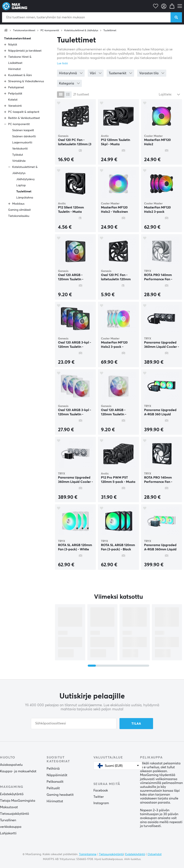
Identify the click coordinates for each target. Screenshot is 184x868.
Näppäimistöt (57, 775)
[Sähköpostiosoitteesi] (74, 724)
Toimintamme (88, 854)
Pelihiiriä (53, 769)
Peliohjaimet (16, 88)
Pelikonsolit (55, 782)
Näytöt (13, 45)
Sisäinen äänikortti (24, 136)
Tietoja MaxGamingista (18, 801)
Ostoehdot (155, 854)
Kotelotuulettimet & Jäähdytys (81, 31)
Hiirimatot (14, 69)
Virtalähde (19, 161)
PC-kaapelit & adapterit (24, 112)
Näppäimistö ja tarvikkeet (25, 51)
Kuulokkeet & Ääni (20, 75)
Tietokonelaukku (19, 216)
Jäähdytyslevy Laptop (25, 182)
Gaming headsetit (60, 795)
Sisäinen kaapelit (23, 130)
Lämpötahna (25, 198)
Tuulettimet (110, 31)
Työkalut (18, 155)
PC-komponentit (50, 31)
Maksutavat (9, 807)
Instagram (101, 803)
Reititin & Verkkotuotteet (24, 118)
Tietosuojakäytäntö (14, 814)
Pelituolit (53, 788)
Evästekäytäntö (12, 794)
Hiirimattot (55, 801)
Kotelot (13, 100)
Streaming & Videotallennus (26, 81)
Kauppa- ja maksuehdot (18, 771)
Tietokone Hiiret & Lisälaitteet (20, 60)
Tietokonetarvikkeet (24, 31)
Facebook (101, 790)
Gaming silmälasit (19, 210)
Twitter (99, 797)
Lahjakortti (8, 833)
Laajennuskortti (22, 143)
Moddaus (18, 204)
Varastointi (15, 106)
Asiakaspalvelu (11, 765)
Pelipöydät (15, 94)
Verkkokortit (20, 149)
